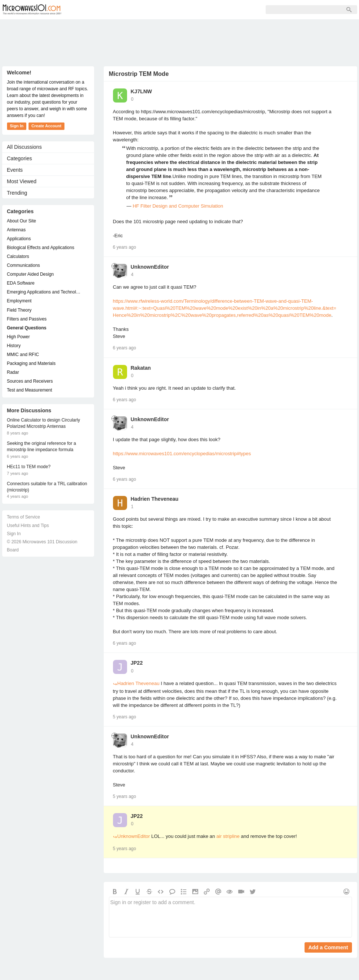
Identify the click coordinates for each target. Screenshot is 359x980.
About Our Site (22, 221)
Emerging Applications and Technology (44, 292)
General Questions (27, 328)
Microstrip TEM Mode (139, 74)
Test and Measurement (30, 390)
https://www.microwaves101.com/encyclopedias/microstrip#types (182, 454)
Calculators (18, 256)
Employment (19, 301)
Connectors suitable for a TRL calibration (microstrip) (47, 487)
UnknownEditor (150, 267)
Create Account (46, 126)
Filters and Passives (27, 319)
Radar (13, 372)
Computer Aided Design (31, 274)
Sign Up (153, 10)
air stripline (228, 836)
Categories (20, 158)
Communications (24, 265)
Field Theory (19, 310)
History (14, 346)
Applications (19, 239)
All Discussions (24, 147)
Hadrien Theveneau (155, 499)
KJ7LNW (142, 91)
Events (15, 170)
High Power (19, 337)
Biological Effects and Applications (41, 248)
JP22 (137, 663)
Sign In (184, 10)
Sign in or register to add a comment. (230, 917)
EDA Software (21, 283)
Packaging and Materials (31, 363)
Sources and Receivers (30, 381)
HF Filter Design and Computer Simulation (178, 206)
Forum (86, 10)
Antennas (16, 230)
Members (119, 10)
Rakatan (141, 368)
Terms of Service (24, 517)
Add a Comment (328, 947)
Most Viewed (22, 181)
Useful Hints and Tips (28, 526)
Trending (17, 193)
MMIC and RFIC (23, 355)
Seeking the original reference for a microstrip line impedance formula (42, 447)
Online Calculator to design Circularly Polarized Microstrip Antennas (44, 423)
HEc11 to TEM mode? (29, 467)
